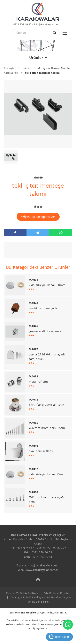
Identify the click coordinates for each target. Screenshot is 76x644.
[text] (34, 33)
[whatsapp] (61, 233)
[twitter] (38, 233)
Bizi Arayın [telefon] (62, 637)
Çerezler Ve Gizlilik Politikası (22, 593)
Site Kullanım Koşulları (57, 593)
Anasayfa (9, 68)
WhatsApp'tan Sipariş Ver (38, 217)
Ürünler (38, 58)
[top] (38, 579)
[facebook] (15, 233)
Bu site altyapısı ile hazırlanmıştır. (38, 612)
